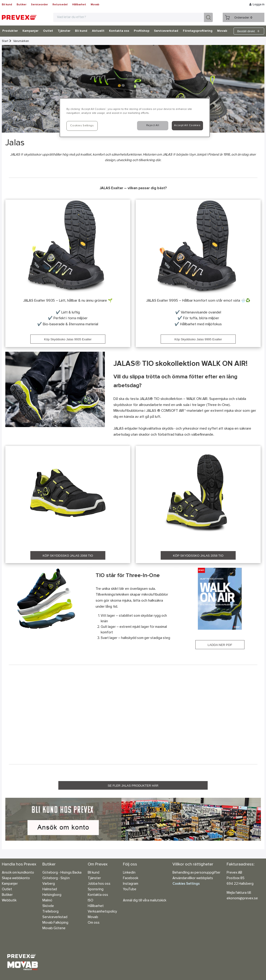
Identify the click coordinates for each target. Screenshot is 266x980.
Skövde (48, 906)
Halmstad (50, 889)
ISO (91, 901)
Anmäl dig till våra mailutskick (145, 901)
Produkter (10, 31)
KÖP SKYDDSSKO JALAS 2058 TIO (198, 556)
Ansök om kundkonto (18, 873)
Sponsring (96, 889)
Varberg (49, 884)
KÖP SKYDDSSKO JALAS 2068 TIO (68, 556)
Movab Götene (54, 928)
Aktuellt (98, 31)
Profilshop (142, 31)
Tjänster (64, 31)
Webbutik (9, 901)
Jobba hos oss (99, 884)
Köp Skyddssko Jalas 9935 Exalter (68, 339)
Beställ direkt (249, 31)
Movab (95, 5)
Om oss (94, 923)
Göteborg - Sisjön (56, 878)
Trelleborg (50, 912)
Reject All (153, 125)
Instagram (131, 884)
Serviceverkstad (166, 31)
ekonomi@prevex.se (242, 899)
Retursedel (60, 5)
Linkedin (129, 873)
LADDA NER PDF (220, 645)
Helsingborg (52, 895)
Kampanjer (30, 31)
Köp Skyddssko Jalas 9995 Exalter (198, 339)
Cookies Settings (186, 884)
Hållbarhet (79, 5)
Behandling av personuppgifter (196, 873)
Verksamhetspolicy (102, 912)
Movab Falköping (55, 923)
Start (5, 41)
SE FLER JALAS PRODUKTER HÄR (133, 786)
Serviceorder (39, 5)
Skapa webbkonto (16, 878)
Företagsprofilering (198, 31)
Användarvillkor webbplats (193, 878)
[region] (135, 118)
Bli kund (7, 5)
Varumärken (21, 41)
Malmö (47, 901)
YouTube (130, 889)
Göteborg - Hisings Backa (62, 873)
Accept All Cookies (187, 125)
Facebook (131, 878)
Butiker (22, 5)
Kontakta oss (119, 31)
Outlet (48, 31)
